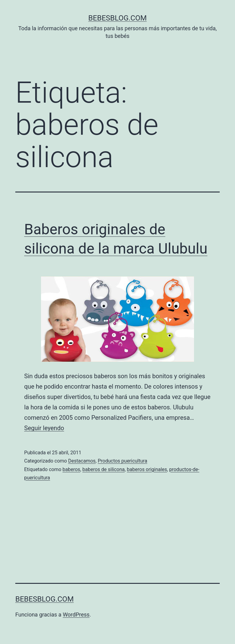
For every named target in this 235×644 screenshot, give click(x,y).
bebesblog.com (118, 18)
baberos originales (147, 469)
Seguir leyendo (44, 428)
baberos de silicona (103, 469)
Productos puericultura (122, 461)
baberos (71, 469)
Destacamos (82, 461)
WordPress (76, 615)
